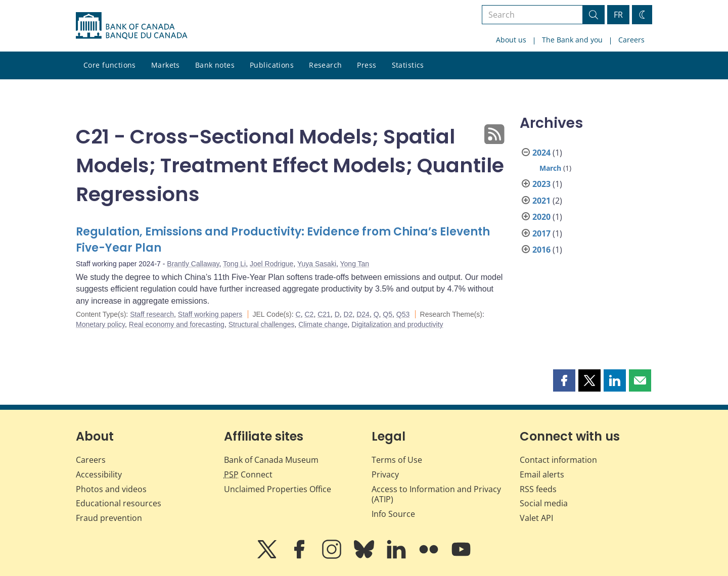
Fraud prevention (109, 518)
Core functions (110, 65)
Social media (544, 503)
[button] (564, 380)
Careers (631, 40)
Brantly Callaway (193, 264)
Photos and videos (111, 489)
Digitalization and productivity (397, 324)
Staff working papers (210, 314)
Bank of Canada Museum (271, 460)
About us (511, 40)
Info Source (393, 514)
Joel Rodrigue (271, 264)
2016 (541, 250)
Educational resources (119, 503)
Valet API (536, 518)
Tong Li (234, 264)
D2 (348, 314)
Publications (272, 65)
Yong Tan (355, 264)
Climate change (323, 324)
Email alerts (542, 474)
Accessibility (99, 474)
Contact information (558, 460)
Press (367, 65)
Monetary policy (100, 324)
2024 (541, 153)
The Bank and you (572, 40)
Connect (248, 474)
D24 (363, 314)
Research (325, 65)
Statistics (408, 65)
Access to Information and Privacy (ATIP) (436, 494)
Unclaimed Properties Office (278, 489)
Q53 (403, 314)
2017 (541, 233)
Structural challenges (262, 324)
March (550, 168)
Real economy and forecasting (177, 324)
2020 (541, 217)
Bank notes (215, 65)
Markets (166, 65)
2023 (541, 184)
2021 (541, 201)
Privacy (385, 474)
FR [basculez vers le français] (618, 15)
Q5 (388, 314)
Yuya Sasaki (317, 264)
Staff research (152, 314)
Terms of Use (397, 460)
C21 (324, 314)
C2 (309, 314)
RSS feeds (538, 489)
